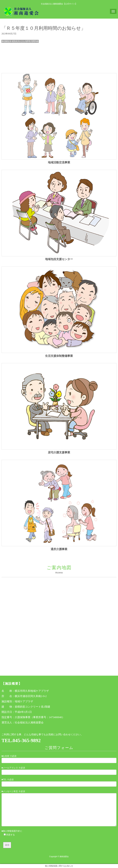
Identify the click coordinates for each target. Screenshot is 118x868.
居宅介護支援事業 (59, 452)
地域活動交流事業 (59, 162)
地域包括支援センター (59, 259)
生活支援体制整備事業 (59, 356)
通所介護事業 (59, 549)
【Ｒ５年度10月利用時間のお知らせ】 (20, 41)
